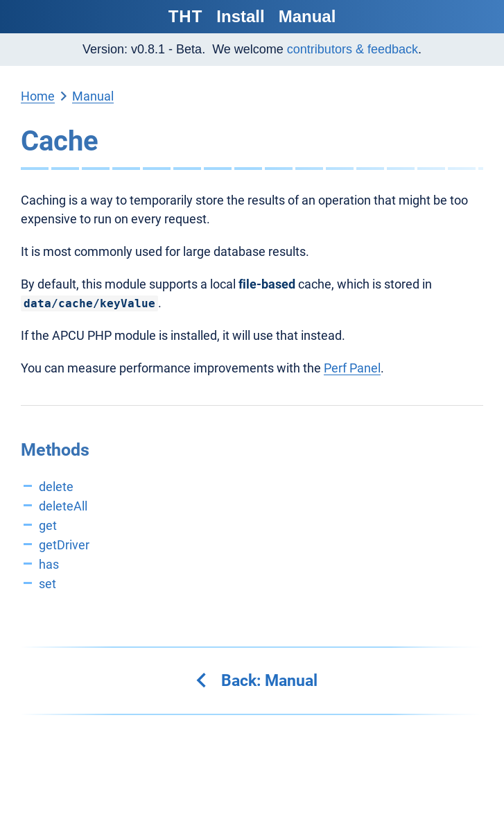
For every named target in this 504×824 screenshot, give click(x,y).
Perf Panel (352, 368)
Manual (307, 16)
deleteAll (63, 506)
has (49, 564)
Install (240, 16)
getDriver (64, 545)
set (47, 584)
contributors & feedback (353, 49)
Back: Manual (255, 680)
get (48, 525)
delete (56, 487)
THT (186, 16)
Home (38, 96)
